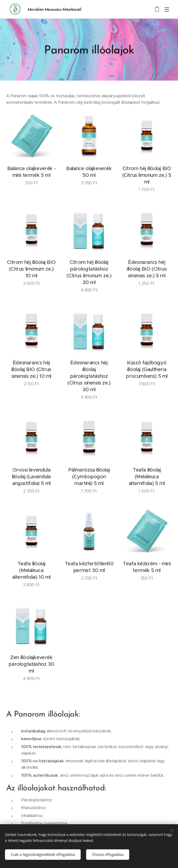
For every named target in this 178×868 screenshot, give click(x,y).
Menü (167, 9)
